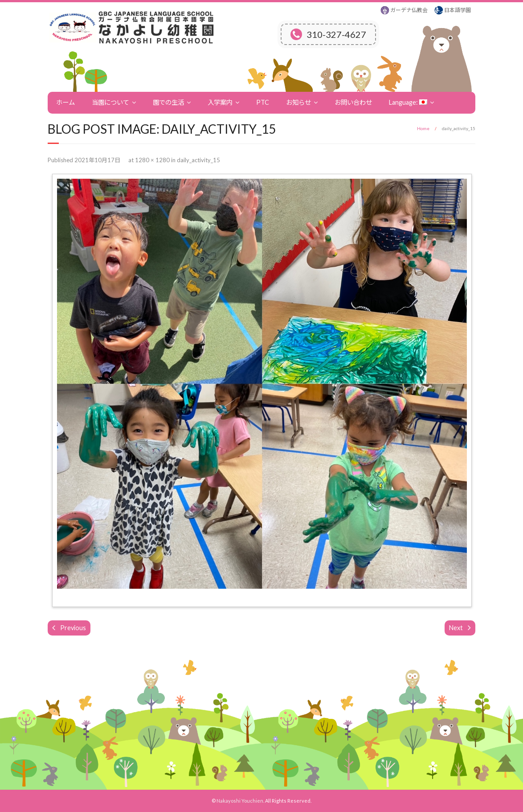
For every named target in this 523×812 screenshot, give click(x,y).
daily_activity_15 (198, 160)
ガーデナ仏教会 (409, 10)
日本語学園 (458, 10)
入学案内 (220, 102)
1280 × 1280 (152, 160)
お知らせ (298, 102)
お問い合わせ (353, 102)
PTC (263, 102)
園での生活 (168, 102)
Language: (408, 102)
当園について (110, 102)
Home (423, 128)
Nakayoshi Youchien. (240, 801)
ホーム (65, 102)
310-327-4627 (328, 34)
